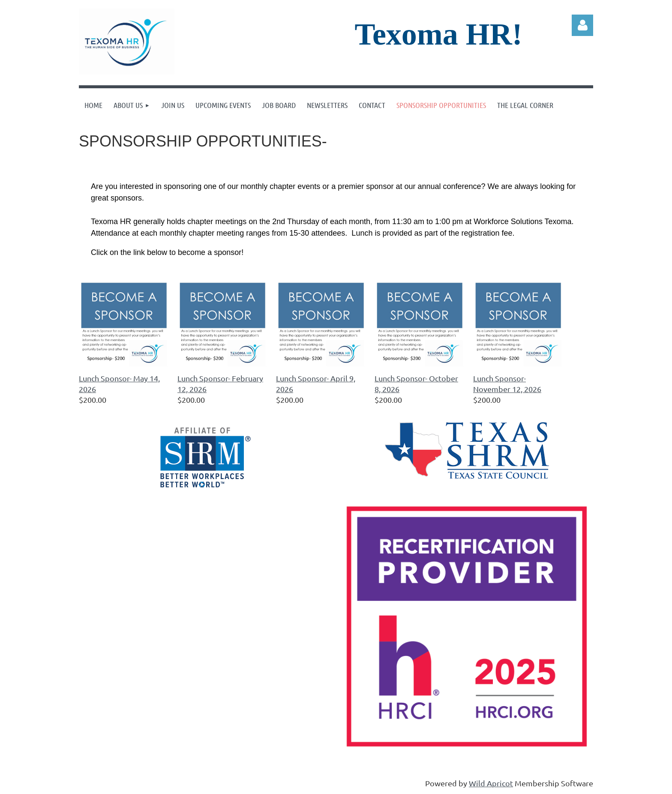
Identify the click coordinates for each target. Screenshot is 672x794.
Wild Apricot (491, 783)
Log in (582, 25)
